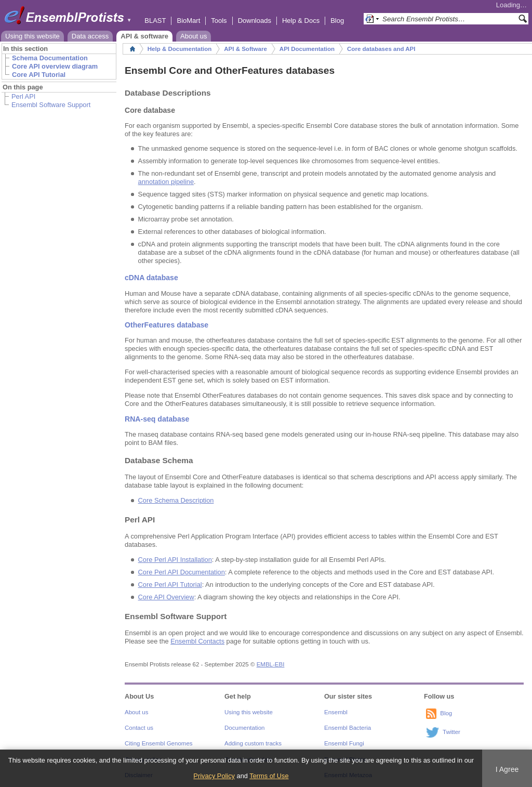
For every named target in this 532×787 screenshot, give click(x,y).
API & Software (245, 49)
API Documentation (307, 49)
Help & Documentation (179, 49)
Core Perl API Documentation (182, 572)
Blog (337, 21)
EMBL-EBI (271, 664)
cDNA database (151, 278)
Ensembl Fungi (344, 743)
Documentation (244, 728)
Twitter (451, 732)
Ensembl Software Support (51, 105)
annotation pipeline (166, 182)
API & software (144, 36)
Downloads (255, 21)
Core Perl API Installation (175, 560)
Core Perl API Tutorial (170, 585)
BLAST (155, 21)
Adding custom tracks (253, 743)
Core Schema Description (176, 500)
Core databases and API (381, 49)
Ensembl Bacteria (348, 728)
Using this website (32, 36)
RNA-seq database (157, 419)
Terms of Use (269, 776)
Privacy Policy (214, 776)
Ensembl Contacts (197, 641)
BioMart (188, 21)
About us (194, 36)
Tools (219, 21)
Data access (90, 36)
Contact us (139, 728)
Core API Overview (166, 597)
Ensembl (336, 712)
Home (132, 49)
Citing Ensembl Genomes (159, 743)
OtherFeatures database (167, 325)
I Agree (507, 769)
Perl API (23, 96)
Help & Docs (301, 21)
